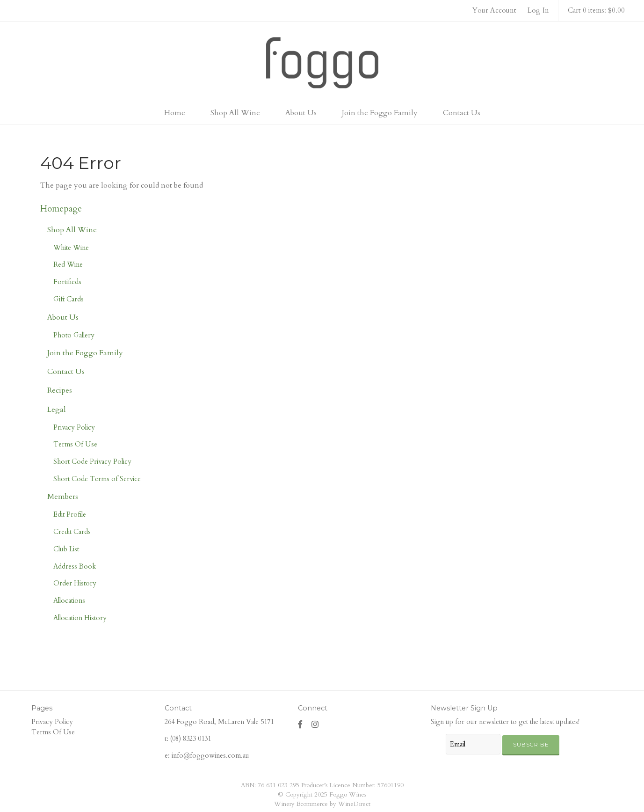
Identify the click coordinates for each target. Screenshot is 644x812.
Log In (538, 10)
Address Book (75, 566)
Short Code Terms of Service (97, 479)
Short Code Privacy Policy (92, 461)
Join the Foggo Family (380, 113)
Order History (75, 583)
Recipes (60, 390)
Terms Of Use (75, 444)
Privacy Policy (74, 427)
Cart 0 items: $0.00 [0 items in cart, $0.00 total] (596, 10)
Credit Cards (72, 532)
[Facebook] (300, 724)
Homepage (61, 209)
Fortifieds (67, 282)
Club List (66, 549)
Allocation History (80, 618)
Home (175, 113)
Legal (57, 410)
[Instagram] (315, 724)
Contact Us (462, 113)
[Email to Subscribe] (473, 744)
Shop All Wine (235, 113)
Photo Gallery (74, 335)
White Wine (71, 248)
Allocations (69, 600)
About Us (301, 113)
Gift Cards (69, 299)
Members (63, 497)
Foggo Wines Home (322, 63)
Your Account (494, 10)
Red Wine (68, 264)
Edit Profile (70, 514)
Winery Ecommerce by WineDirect (322, 804)
